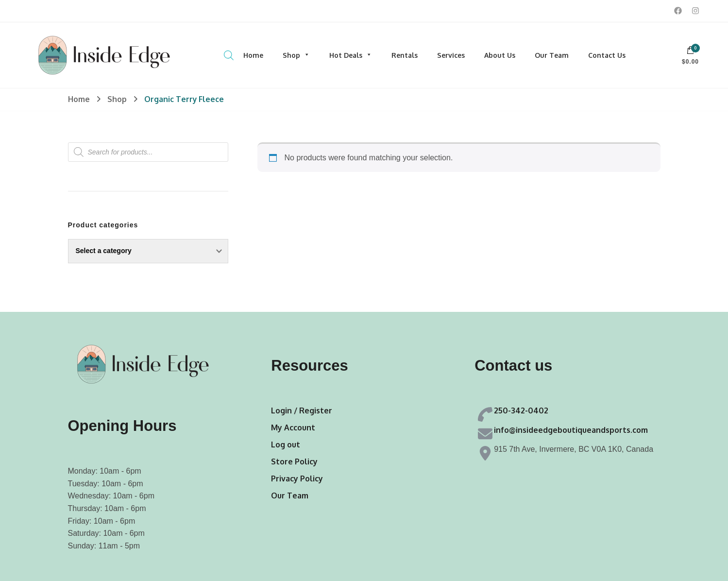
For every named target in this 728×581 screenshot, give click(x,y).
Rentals (405, 55)
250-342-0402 (521, 410)
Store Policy (294, 461)
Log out (286, 444)
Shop (296, 55)
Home (253, 55)
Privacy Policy (297, 478)
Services (451, 55)
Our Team (552, 55)
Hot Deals (351, 55)
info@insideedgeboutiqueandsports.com (571, 430)
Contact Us (607, 55)
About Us (500, 55)
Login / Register (302, 410)
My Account (293, 427)
